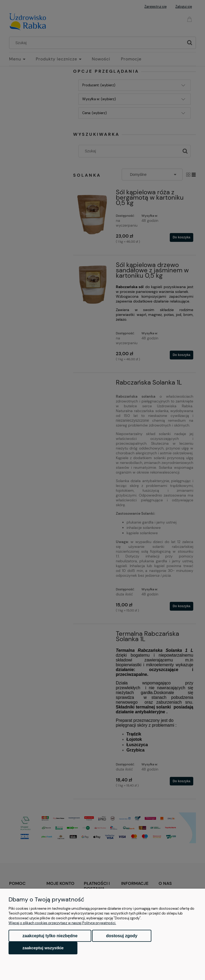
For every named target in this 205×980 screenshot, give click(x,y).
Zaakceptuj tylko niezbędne (50, 936)
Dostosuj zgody (122, 936)
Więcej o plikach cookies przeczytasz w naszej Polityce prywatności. (62, 923)
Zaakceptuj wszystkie (43, 948)
